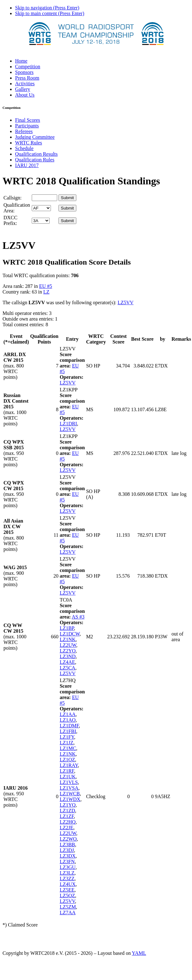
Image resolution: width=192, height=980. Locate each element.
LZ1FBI (68, 731)
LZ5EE (67, 890)
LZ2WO (68, 839)
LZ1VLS (69, 782)
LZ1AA (68, 714)
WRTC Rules (29, 143)
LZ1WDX (70, 799)
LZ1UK (68, 777)
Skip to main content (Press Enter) (50, 13)
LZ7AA (68, 913)
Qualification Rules (35, 160)
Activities (25, 84)
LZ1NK (68, 639)
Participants (27, 126)
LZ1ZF (67, 816)
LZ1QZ (67, 760)
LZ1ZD (67, 811)
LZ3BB (67, 845)
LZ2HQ (68, 822)
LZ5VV (126, 302)
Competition (28, 67)
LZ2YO (68, 651)
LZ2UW (68, 645)
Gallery (23, 89)
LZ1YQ (68, 805)
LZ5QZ (67, 896)
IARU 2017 (27, 165)
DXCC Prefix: (10, 220)
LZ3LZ (67, 873)
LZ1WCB (70, 794)
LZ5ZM (68, 907)
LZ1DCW (70, 634)
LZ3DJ (67, 850)
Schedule (24, 148)
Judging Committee (35, 137)
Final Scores (28, 120)
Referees (24, 131)
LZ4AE (67, 662)
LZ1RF (67, 771)
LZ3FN (67, 862)
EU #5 (45, 286)
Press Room (27, 78)
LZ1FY (67, 737)
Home (21, 61)
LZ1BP (67, 628)
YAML (139, 953)
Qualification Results (36, 154)
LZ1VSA (69, 788)
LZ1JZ (67, 743)
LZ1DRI (68, 424)
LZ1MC (68, 748)
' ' (41, 208)
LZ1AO (68, 720)
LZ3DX (68, 856)
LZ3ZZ (67, 879)
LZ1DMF (69, 726)
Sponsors (24, 72)
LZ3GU (68, 867)
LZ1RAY (69, 765)
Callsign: (13, 198)
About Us (25, 95)
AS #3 (78, 617)
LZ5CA (68, 668)
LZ (47, 292)
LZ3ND (68, 656)
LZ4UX (68, 884)
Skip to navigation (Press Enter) (47, 8)
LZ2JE (67, 828)
